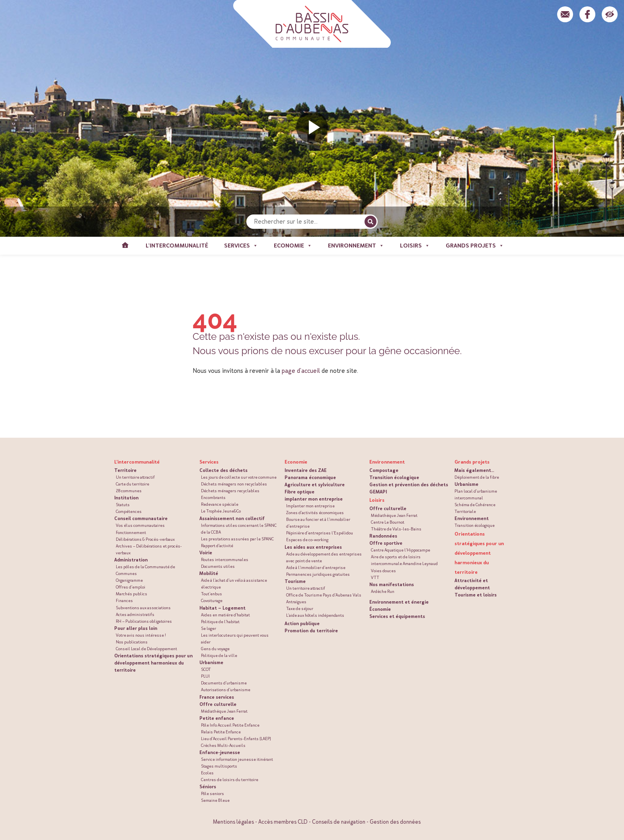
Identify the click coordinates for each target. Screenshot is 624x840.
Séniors (208, 787)
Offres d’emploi (131, 587)
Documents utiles (218, 566)
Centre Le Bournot (388, 522)
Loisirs (377, 500)
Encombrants (213, 498)
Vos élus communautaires (140, 525)
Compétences (129, 512)
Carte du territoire (133, 484)
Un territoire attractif (135, 477)
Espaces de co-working (307, 540)
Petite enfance (217, 718)
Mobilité (209, 573)
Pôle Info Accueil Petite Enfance (230, 725)
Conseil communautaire (141, 518)
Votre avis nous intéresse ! (141, 635)
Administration (131, 560)
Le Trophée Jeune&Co (221, 511)
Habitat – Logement (222, 608)
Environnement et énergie (399, 602)
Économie (380, 609)
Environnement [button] (356, 246)
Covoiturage (212, 601)
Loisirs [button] (415, 246)
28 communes (129, 491)
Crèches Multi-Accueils (223, 745)
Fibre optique (299, 492)
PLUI (205, 676)
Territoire (125, 470)
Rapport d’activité (217, 546)
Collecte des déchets (223, 470)
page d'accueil (301, 371)
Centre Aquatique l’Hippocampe (401, 550)
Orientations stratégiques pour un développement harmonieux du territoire (153, 663)
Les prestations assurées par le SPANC (237, 539)
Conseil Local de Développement (146, 649)
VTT (375, 578)
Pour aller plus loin (136, 628)
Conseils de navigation (339, 822)
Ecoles (207, 773)
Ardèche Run (383, 592)
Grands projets (472, 462)
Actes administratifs (135, 615)
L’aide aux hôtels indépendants (315, 615)
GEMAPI (378, 492)
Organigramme (129, 580)
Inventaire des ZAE (306, 470)
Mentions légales (233, 822)
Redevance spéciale (220, 504)
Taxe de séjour (300, 609)
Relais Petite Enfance (221, 732)
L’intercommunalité (137, 462)
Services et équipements (397, 616)
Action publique (302, 624)
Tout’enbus (212, 594)
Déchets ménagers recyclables (230, 491)
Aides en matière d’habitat (225, 615)
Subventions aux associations (143, 608)
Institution (126, 498)
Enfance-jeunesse (220, 752)
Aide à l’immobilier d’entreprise (316, 568)
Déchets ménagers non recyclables (234, 484)
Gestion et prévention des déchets (409, 485)
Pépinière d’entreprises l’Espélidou (320, 533)
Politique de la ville (219, 656)
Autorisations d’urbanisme (226, 690)
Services (209, 462)
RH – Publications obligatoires (144, 621)
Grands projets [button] (475, 246)
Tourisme (295, 581)
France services (217, 697)
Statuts (123, 505)
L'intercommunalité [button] (177, 246)
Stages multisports (219, 766)
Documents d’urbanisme (224, 683)
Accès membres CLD (283, 822)
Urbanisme (211, 663)
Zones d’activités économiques (315, 513)
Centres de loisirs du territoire (230, 780)
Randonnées (383, 536)
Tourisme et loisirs (476, 595)
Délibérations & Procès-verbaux (145, 539)
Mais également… (474, 470)
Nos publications (132, 642)
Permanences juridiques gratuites (318, 574)
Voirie (206, 553)
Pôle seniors (213, 794)
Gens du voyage (215, 649)
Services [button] (241, 246)
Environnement (387, 462)
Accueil (125, 246)
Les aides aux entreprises (313, 547)
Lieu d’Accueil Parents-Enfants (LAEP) (236, 739)
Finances (124, 601)
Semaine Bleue (215, 800)
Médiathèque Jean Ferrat (224, 711)
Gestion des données (395, 822)
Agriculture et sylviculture (315, 485)
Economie (296, 462)
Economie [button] (293, 246)
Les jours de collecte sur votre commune (239, 477)
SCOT (206, 669)
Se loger (209, 629)
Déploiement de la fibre (477, 477)
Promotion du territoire (311, 631)
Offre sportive (386, 543)
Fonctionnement (131, 533)
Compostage (384, 470)
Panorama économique (310, 477)
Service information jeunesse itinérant (237, 759)
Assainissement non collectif (232, 518)
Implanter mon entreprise (310, 506)
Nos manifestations (392, 585)
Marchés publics (132, 594)
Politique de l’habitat (220, 622)
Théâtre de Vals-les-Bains (396, 529)
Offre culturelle (218, 704)
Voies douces (383, 571)
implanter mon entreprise (314, 499)
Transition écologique (394, 477)
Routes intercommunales (225, 560)
